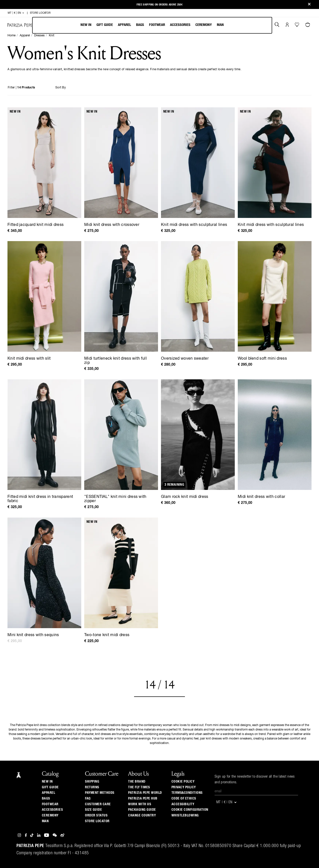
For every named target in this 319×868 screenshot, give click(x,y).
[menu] (152, 25)
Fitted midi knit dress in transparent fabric (40, 499)
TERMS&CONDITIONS (187, 793)
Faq (88, 799)
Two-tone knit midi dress (107, 635)
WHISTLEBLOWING (185, 815)
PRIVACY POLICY (184, 787)
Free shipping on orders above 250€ (159, 3)
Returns (92, 787)
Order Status (96, 815)
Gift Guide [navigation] (105, 25)
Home (11, 36)
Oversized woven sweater (185, 359)
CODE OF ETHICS (184, 799)
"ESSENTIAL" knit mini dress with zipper (115, 499)
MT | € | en (16, 13)
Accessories (180, 25)
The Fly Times (139, 787)
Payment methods (100, 793)
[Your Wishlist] (297, 26)
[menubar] (152, 25)
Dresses (39, 36)
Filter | (21, 88)
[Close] (309, 5)
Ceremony (204, 25)
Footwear (157, 25)
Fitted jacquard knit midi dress (36, 225)
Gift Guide (50, 787)
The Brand (137, 782)
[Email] (256, 792)
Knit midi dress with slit (29, 359)
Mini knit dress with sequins (33, 635)
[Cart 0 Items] (308, 25)
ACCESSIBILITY (183, 804)
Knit (52, 36)
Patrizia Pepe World (145, 793)
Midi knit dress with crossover (112, 225)
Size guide (93, 810)
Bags (140, 25)
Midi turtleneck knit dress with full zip (116, 361)
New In (86, 25)
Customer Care (98, 804)
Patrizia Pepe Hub (143, 799)
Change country (142, 815)
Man (220, 25)
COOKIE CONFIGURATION (190, 810)
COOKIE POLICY (183, 782)
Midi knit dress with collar (261, 497)
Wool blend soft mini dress (262, 359)
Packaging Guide (142, 810)
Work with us (140, 804)
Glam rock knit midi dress (185, 497)
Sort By (61, 88)
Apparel (124, 25)
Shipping (92, 782)
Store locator (97, 821)
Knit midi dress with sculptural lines (194, 225)
